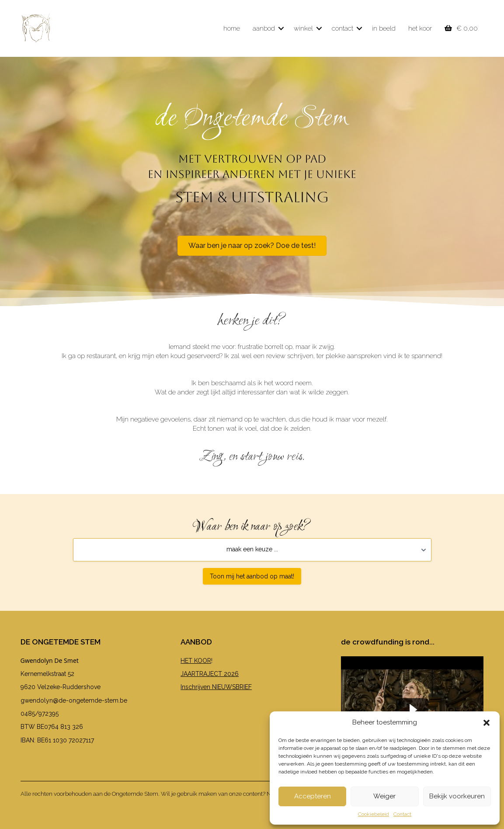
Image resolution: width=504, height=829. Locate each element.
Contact (402, 814)
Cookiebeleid (374, 814)
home (232, 28)
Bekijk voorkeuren (457, 796)
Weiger (384, 796)
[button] (487, 723)
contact (342, 28)
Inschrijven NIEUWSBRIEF (216, 687)
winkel (303, 28)
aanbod (264, 28)
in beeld (384, 28)
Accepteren (313, 796)
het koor (420, 28)
